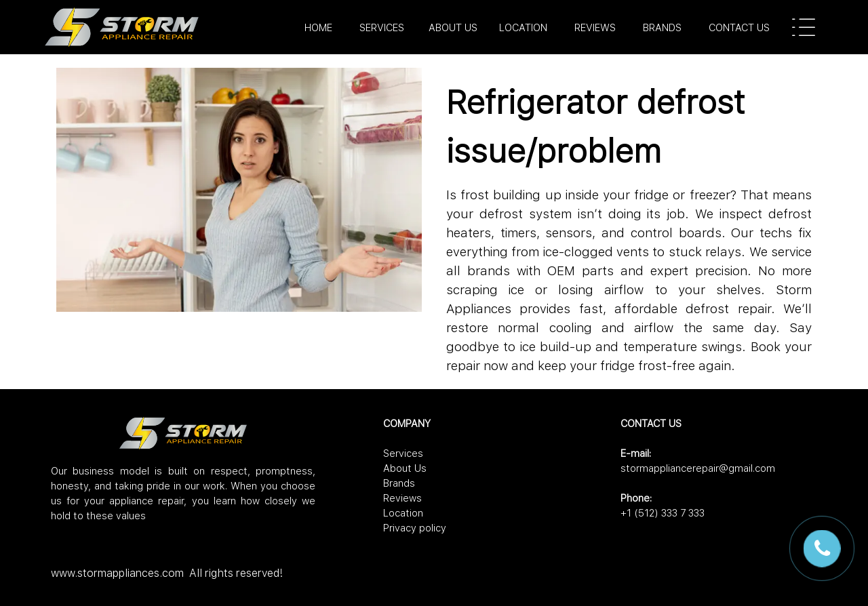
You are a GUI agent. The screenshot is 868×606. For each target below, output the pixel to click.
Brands (399, 483)
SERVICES (382, 28)
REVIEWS (595, 28)
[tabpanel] (492, 28)
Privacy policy (415, 528)
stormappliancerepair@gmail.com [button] (698, 468)
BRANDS (662, 28)
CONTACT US (739, 28)
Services (403, 453)
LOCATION (523, 28)
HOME (318, 28)
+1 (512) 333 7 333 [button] (663, 513)
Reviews (402, 498)
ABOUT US (453, 28)
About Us (405, 468)
